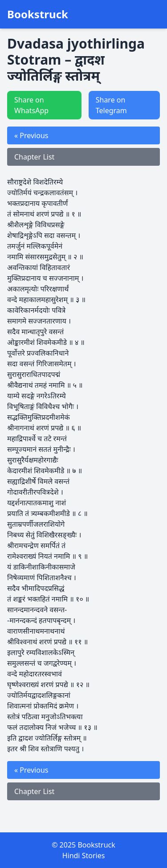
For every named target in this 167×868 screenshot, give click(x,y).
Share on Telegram (111, 105)
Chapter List (34, 157)
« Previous (31, 135)
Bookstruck (38, 14)
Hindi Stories (84, 856)
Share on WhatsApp (31, 105)
